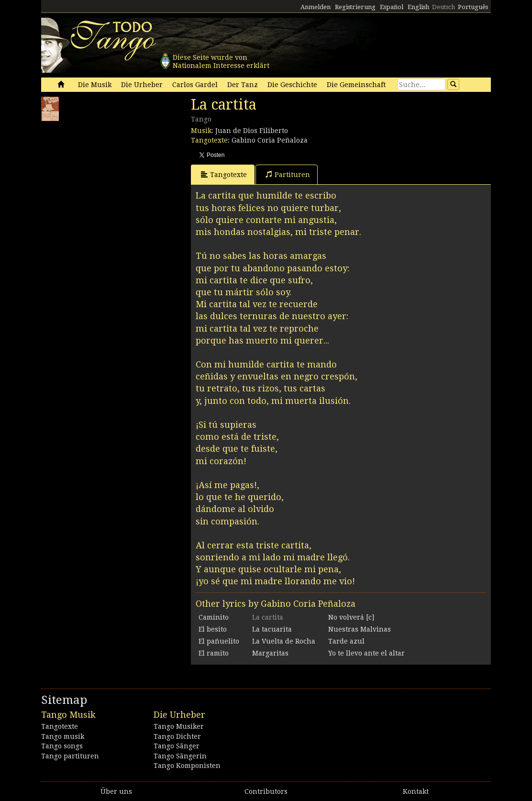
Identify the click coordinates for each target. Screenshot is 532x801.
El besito (213, 629)
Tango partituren (70, 756)
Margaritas (270, 653)
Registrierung (355, 7)
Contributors (266, 791)
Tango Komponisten (187, 766)
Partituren (288, 174)
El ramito (214, 653)
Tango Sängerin (180, 756)
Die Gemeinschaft (356, 85)
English (418, 7)
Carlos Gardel (195, 85)
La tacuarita (272, 629)
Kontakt (416, 791)
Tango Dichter (177, 736)
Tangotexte (224, 174)
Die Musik (95, 85)
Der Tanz (243, 85)
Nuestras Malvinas (360, 629)
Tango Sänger (177, 746)
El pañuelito (219, 641)
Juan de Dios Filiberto (252, 131)
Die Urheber (142, 85)
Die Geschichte (292, 85)
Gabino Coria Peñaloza (270, 140)
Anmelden (316, 7)
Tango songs (62, 746)
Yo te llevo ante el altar (366, 653)
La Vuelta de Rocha (284, 641)
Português (473, 7)
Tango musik (63, 736)
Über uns (116, 791)
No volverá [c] (351, 617)
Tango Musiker (179, 726)
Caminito (214, 617)
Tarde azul (346, 641)
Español (392, 7)
